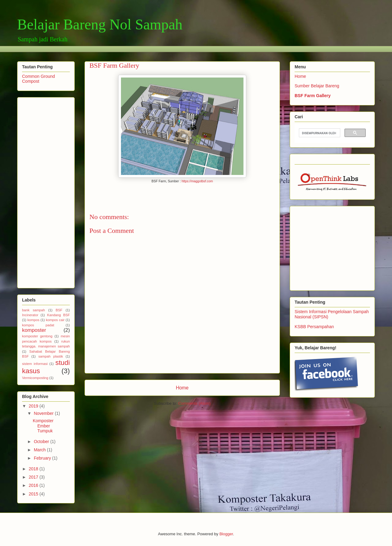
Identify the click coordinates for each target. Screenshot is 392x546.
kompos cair (55, 320)
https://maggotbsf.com (197, 181)
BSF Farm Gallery (313, 96)
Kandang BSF (58, 315)
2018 (34, 469)
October (42, 442)
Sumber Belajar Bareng (317, 86)
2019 (34, 406)
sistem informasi (35, 364)
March (40, 450)
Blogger (226, 534)
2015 (34, 494)
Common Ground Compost (38, 79)
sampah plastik (51, 356)
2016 (34, 485)
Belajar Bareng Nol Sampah (100, 24)
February (43, 458)
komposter (34, 330)
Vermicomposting (35, 378)
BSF (59, 310)
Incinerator (30, 315)
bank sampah (34, 310)
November (44, 413)
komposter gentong (37, 336)
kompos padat (38, 325)
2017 (34, 477)
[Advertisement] (129, 48)
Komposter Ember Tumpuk (43, 426)
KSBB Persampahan (314, 327)
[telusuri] (319, 133)
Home (182, 388)
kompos (33, 320)
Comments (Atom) (194, 403)
